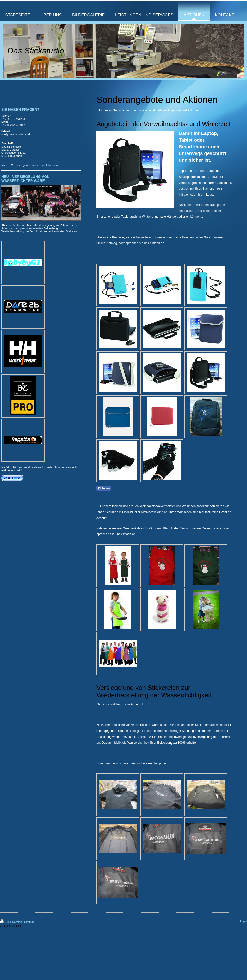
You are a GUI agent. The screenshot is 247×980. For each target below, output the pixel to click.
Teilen (104, 488)
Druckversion (11, 922)
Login (244, 921)
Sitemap (29, 922)
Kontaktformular (49, 165)
